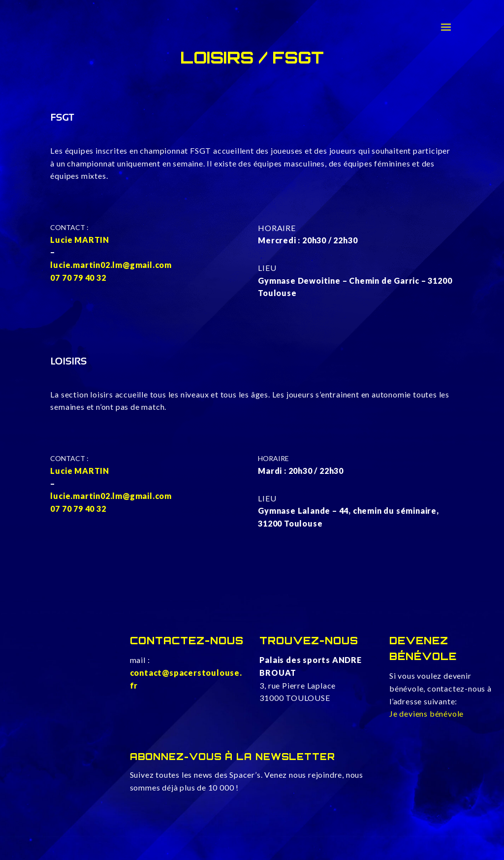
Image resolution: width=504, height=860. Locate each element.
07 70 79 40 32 (78, 278)
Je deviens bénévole (426, 713)
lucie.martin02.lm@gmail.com (111, 265)
